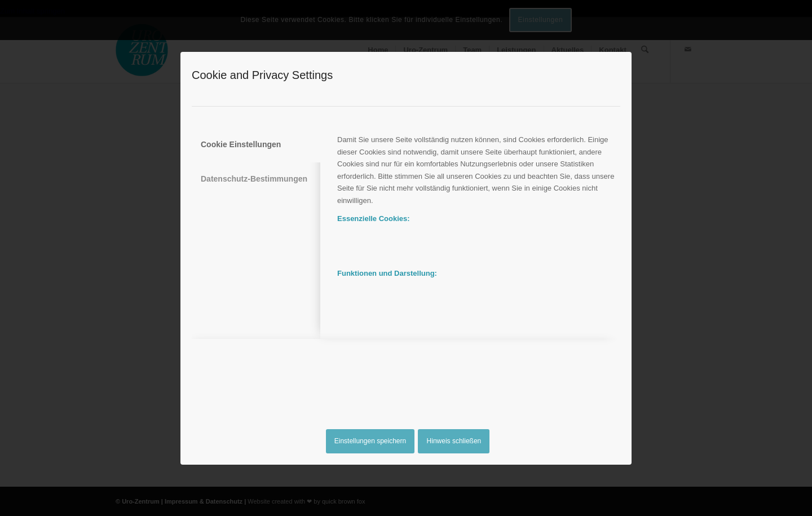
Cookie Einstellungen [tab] (241, 144)
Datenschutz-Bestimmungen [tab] (254, 179)
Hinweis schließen (454, 441)
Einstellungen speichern (370, 441)
